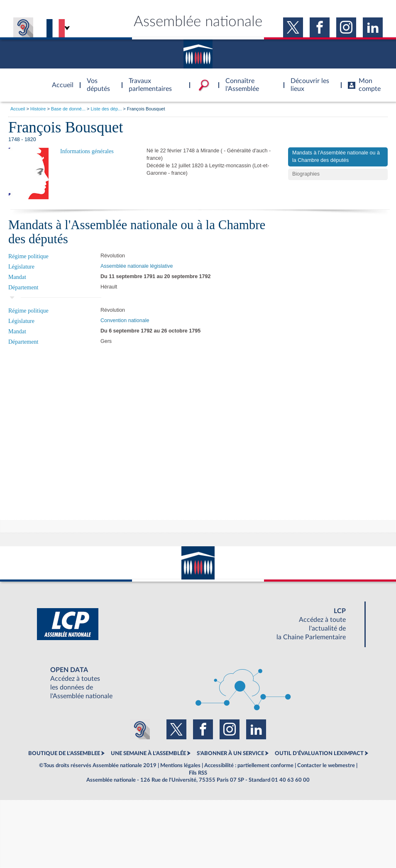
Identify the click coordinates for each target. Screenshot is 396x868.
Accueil (18, 109)
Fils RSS (198, 773)
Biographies (306, 174)
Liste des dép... (106, 109)
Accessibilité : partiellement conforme (249, 765)
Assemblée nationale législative (137, 266)
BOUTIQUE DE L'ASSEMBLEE (64, 753)
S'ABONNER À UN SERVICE (230, 753)
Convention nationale (125, 320)
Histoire (38, 109)
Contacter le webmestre (326, 765)
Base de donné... (68, 109)
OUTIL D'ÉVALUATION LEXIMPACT (319, 753)
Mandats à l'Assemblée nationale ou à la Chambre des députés (336, 156)
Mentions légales (180, 765)
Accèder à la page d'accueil (60, 80)
